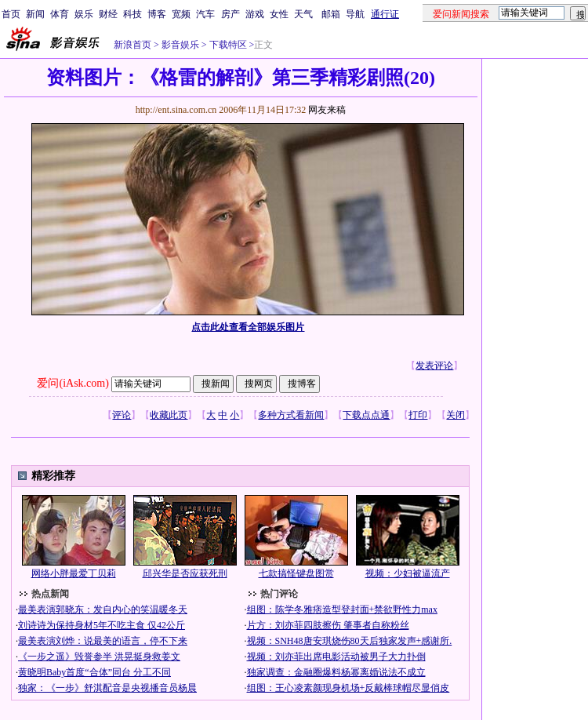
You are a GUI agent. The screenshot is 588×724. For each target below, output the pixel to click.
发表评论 (434, 366)
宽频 (181, 14)
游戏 (255, 14)
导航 (355, 14)
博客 (157, 14)
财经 (108, 14)
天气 (303, 14)
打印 (418, 415)
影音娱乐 (180, 45)
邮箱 (331, 14)
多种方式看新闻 (291, 415)
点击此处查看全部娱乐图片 (248, 327)
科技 (132, 14)
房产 (230, 14)
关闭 (456, 415)
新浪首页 (132, 45)
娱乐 (84, 14)
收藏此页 (169, 415)
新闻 (35, 14)
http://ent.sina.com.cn (178, 110)
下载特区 (227, 45)
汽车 (205, 14)
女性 (279, 14)
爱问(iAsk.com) (73, 383)
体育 (60, 14)
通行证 (385, 14)
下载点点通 (366, 415)
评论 (122, 415)
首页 (11, 14)
